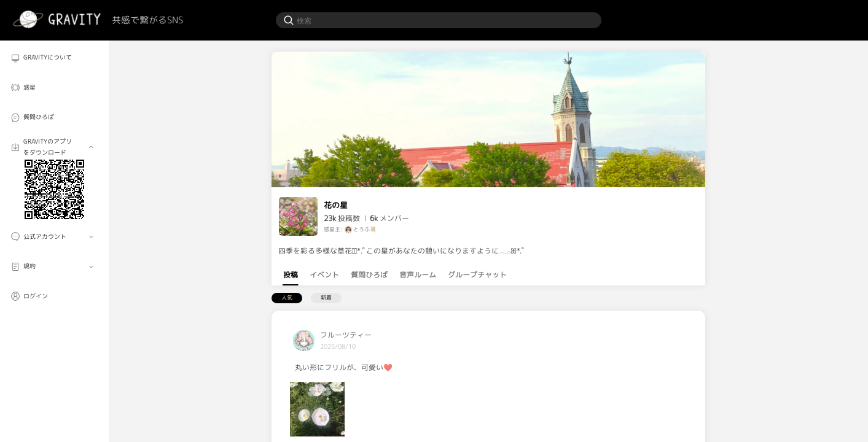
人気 (287, 298)
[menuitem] (54, 58)
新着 (326, 298)
